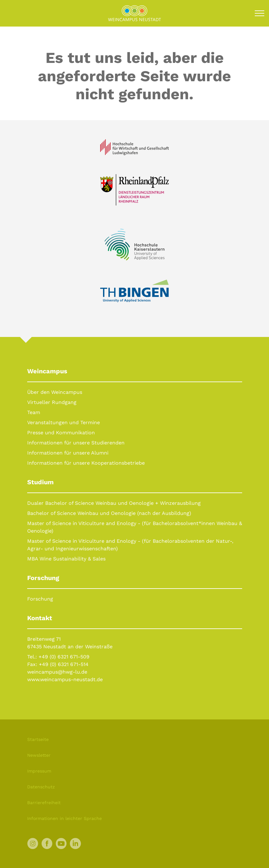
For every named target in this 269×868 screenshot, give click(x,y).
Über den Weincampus (55, 392)
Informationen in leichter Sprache (64, 818)
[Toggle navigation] (260, 13)
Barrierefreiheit (44, 803)
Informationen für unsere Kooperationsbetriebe (86, 463)
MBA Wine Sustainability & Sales (66, 559)
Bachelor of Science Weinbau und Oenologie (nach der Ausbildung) (109, 513)
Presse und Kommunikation (61, 433)
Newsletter (39, 755)
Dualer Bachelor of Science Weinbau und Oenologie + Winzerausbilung (114, 503)
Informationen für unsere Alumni (68, 453)
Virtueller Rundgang (52, 402)
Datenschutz (41, 787)
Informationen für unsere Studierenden (76, 443)
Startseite (38, 739)
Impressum (39, 771)
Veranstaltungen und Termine (64, 422)
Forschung (40, 599)
